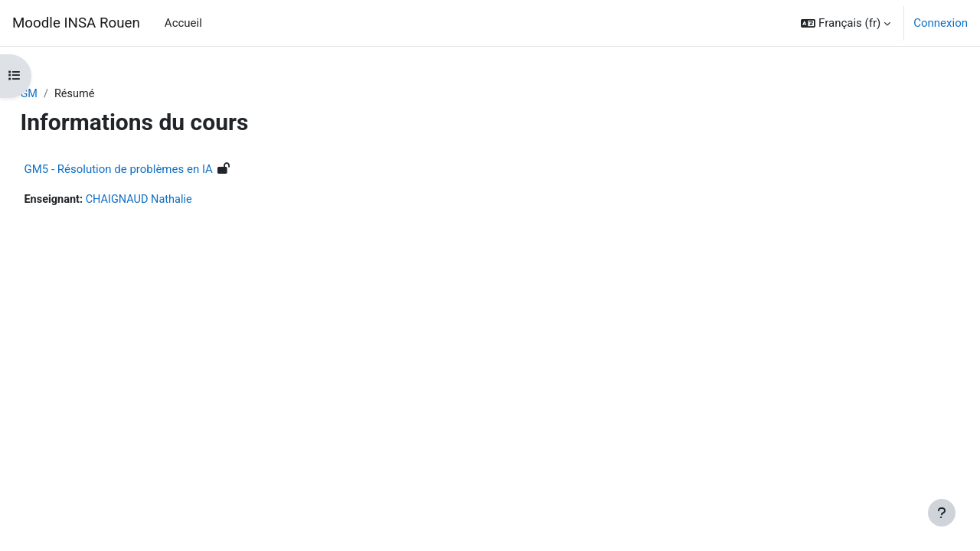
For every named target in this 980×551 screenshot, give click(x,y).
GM (63, 94)
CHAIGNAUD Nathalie (177, 201)
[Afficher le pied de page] (942, 513)
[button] (846, 23)
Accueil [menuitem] (183, 23)
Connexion (941, 23)
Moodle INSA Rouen (76, 23)
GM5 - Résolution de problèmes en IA (152, 170)
